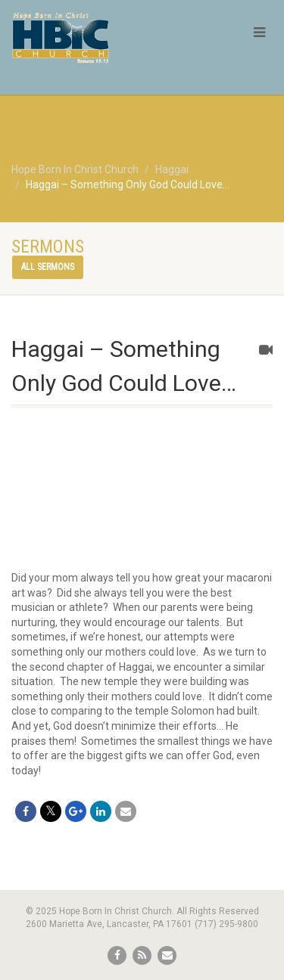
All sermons (48, 267)
